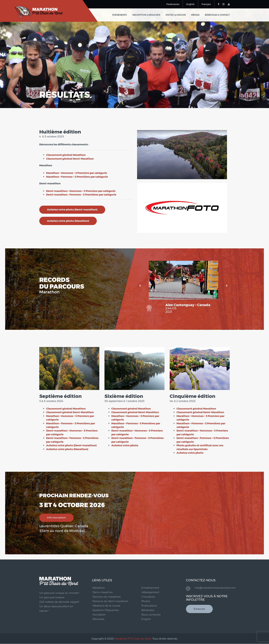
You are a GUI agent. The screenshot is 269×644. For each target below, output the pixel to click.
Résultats (98, 619)
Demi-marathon (103, 592)
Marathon (99, 588)
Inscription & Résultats (147, 15)
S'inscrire (199, 609)
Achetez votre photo (125, 445)
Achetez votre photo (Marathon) (68, 221)
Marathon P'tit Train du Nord (133, 639)
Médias (195, 15)
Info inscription (56, 518)
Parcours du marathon (107, 597)
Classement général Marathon (66, 155)
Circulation (148, 597)
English (190, 4)
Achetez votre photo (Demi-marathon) (72, 210)
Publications (149, 606)
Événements (121, 15)
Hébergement (150, 592)
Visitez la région (176, 15)
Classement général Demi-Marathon (70, 159)
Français (206, 4)
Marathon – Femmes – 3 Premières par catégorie (77, 177)
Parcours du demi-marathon (110, 601)
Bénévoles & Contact (217, 15)
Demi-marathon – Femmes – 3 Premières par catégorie (81, 195)
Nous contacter (151, 615)
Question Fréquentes (106, 610)
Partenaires (173, 4)
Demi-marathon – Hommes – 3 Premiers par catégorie (81, 191)
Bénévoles (148, 610)
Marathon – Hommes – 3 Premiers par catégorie (77, 173)
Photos (146, 601)
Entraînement (150, 588)
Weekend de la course (106, 606)
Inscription (99, 615)
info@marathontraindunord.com (215, 588)
